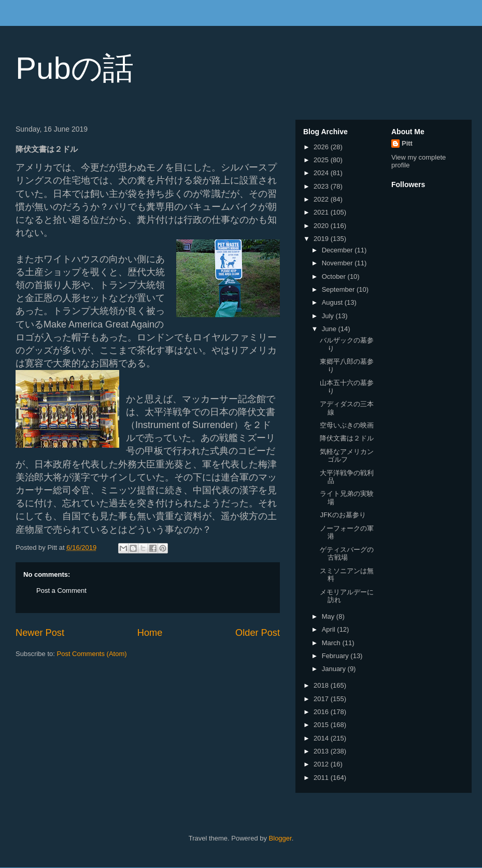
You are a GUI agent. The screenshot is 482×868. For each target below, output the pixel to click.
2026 (322, 147)
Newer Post (40, 633)
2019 (322, 239)
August (333, 302)
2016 (322, 712)
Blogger (280, 838)
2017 (322, 699)
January (335, 669)
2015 (322, 725)
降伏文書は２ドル (347, 438)
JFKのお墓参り (343, 515)
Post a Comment (61, 590)
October (335, 276)
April (330, 629)
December (338, 250)
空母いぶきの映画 (347, 425)
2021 (322, 212)
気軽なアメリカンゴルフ (347, 456)
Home (150, 633)
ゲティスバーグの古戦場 (347, 554)
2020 (322, 226)
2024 (322, 173)
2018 (322, 685)
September (339, 289)
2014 (322, 738)
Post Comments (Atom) (92, 654)
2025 (322, 160)
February (336, 656)
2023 (322, 186)
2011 (322, 778)
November (338, 263)
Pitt (407, 143)
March (332, 643)
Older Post (258, 633)
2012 (322, 764)
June (330, 329)
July (329, 316)
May (329, 616)
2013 (322, 751)
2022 (322, 199)
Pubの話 (75, 68)
